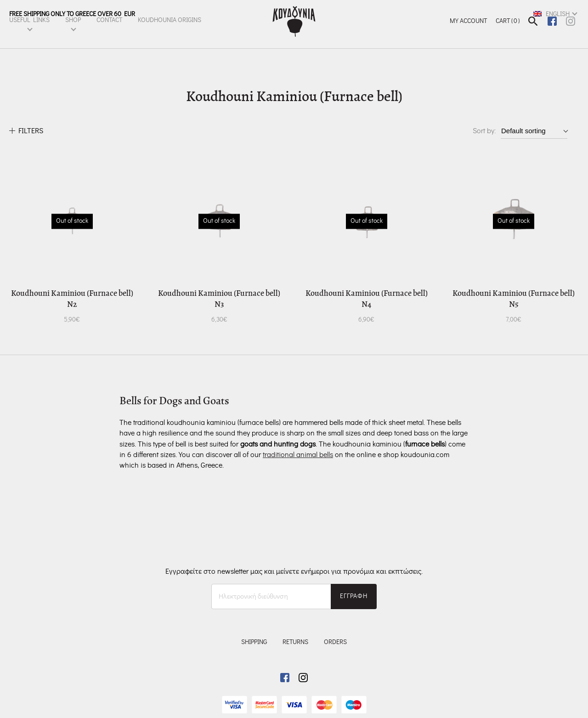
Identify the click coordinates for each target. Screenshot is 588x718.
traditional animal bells (298, 455)
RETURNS (295, 642)
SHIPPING (254, 642)
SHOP (73, 31)
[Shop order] (534, 131)
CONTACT (109, 31)
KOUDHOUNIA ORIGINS (170, 31)
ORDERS (335, 642)
